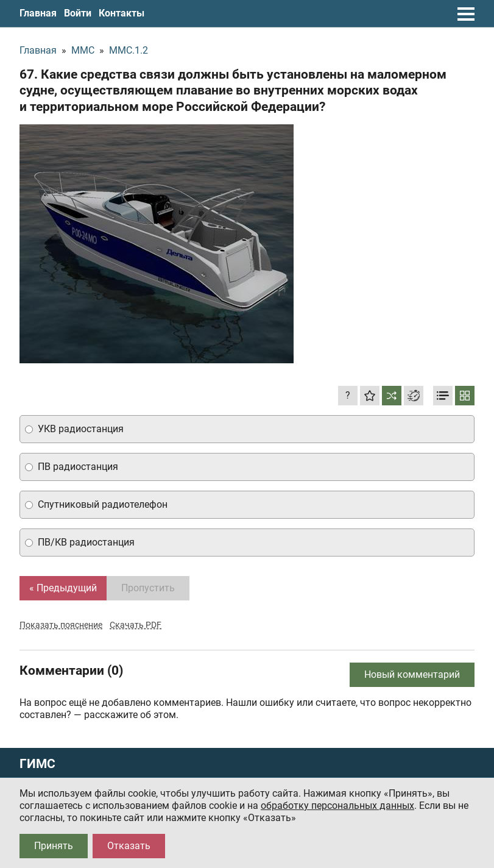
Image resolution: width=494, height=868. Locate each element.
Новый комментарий (412, 674)
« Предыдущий (63, 588)
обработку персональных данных (337, 806)
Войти (78, 13)
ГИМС (37, 764)
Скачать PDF (136, 625)
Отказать (129, 846)
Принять (54, 846)
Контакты (122, 13)
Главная (38, 13)
